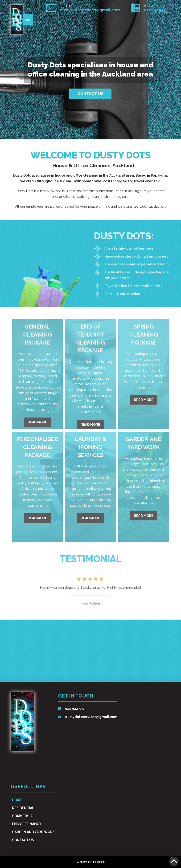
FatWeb (99, 862)
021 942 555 (155, 10)
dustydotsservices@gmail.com (90, 10)
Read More (37, 422)
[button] (28, 20)
